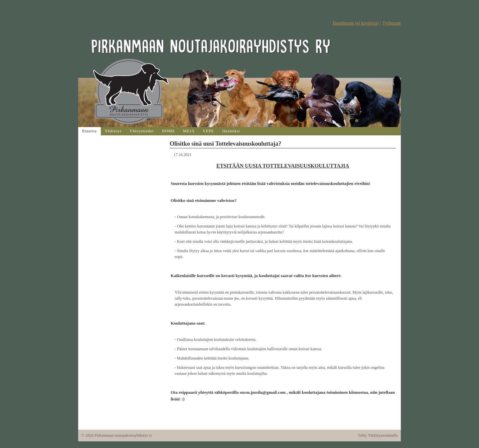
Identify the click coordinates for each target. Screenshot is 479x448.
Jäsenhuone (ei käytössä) (355, 23)
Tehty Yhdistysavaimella (378, 435)
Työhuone (392, 23)
